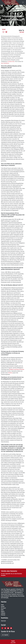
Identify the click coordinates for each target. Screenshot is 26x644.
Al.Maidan (3, 613)
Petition (10, 373)
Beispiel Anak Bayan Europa (17, 369)
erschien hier (11, 61)
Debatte (3, 611)
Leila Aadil (22, 32)
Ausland (4, 29)
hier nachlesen (5, 63)
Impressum (3, 621)
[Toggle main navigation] (23, 2)
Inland (2, 605)
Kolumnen (3, 615)
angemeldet (8, 574)
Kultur (2, 610)
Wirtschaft (3, 608)
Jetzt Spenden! (5, 635)
